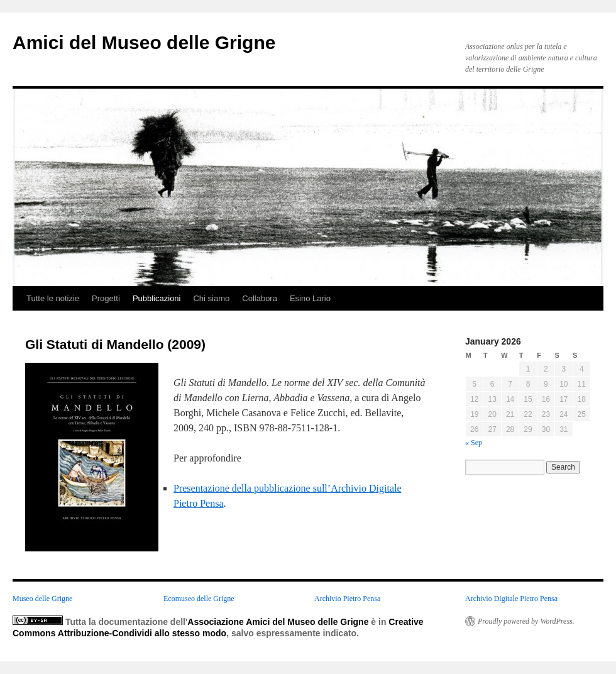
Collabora (260, 298)
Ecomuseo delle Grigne (199, 599)
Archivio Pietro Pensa (347, 599)
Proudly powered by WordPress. (526, 621)
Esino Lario (310, 298)
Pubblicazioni (157, 298)
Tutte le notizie (53, 298)
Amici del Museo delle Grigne (144, 42)
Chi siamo (211, 298)
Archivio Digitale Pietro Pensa (511, 599)
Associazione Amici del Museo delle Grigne (278, 622)
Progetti (106, 298)
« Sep (474, 443)
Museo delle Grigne (42, 599)
